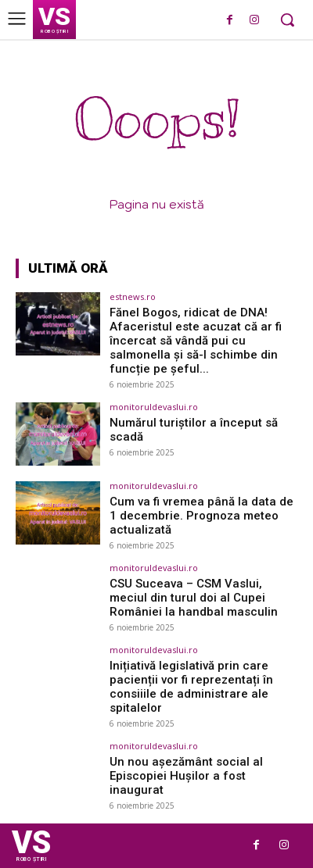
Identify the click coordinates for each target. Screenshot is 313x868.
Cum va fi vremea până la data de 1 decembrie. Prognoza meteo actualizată (201, 516)
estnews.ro (133, 296)
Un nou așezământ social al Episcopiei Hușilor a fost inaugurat (186, 776)
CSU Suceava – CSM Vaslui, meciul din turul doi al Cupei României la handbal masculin (194, 598)
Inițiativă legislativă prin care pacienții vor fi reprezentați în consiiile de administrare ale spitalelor (191, 687)
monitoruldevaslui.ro (154, 407)
